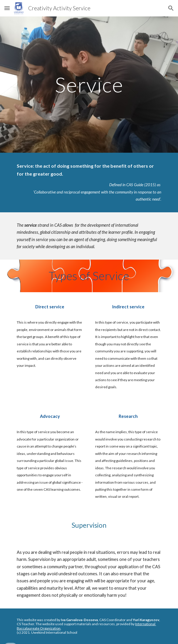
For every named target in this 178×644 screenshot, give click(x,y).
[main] (89, 85)
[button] (7, 8)
